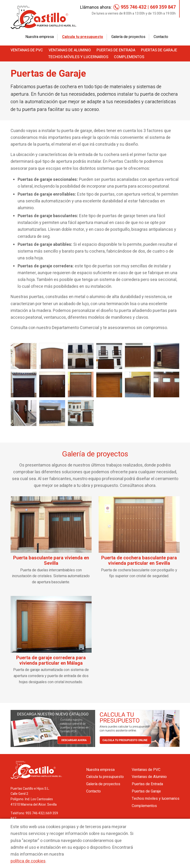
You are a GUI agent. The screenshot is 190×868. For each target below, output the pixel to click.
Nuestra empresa (40, 37)
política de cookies (28, 861)
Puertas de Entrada (116, 50)
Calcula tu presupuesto (83, 37)
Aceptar (154, 829)
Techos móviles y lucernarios (78, 57)
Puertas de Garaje (159, 50)
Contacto (161, 37)
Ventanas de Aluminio (70, 50)
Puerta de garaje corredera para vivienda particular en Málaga (51, 660)
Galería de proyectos (128, 37)
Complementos (129, 57)
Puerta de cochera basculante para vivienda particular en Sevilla (139, 561)
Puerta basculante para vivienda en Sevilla (51, 561)
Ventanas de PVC (27, 50)
